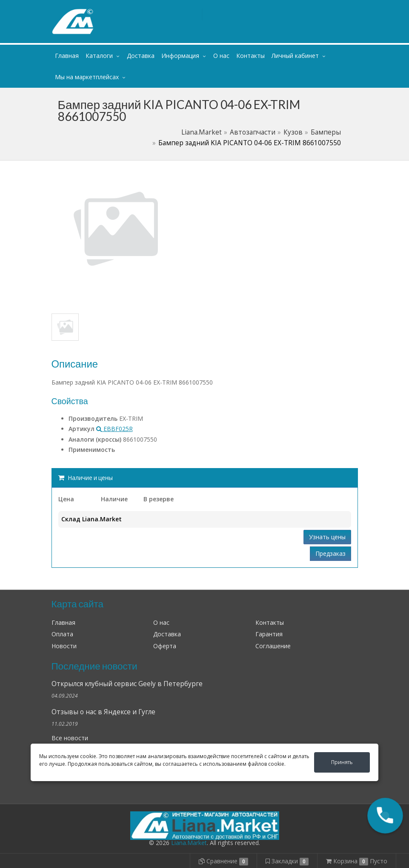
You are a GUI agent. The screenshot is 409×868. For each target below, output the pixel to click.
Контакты (250, 56)
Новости (64, 646)
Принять (342, 762)
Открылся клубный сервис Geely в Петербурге (127, 684)
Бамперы (326, 132)
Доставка (141, 56)
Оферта (165, 646)
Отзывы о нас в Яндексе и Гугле (103, 712)
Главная (67, 56)
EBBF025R (114, 429)
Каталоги (99, 56)
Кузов (293, 132)
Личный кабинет (306, 8)
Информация (180, 56)
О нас (221, 56)
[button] (385, 816)
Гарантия (269, 634)
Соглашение (273, 646)
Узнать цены (327, 537)
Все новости (70, 738)
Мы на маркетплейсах (87, 77)
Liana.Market (202, 132)
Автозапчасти (253, 132)
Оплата (62, 634)
